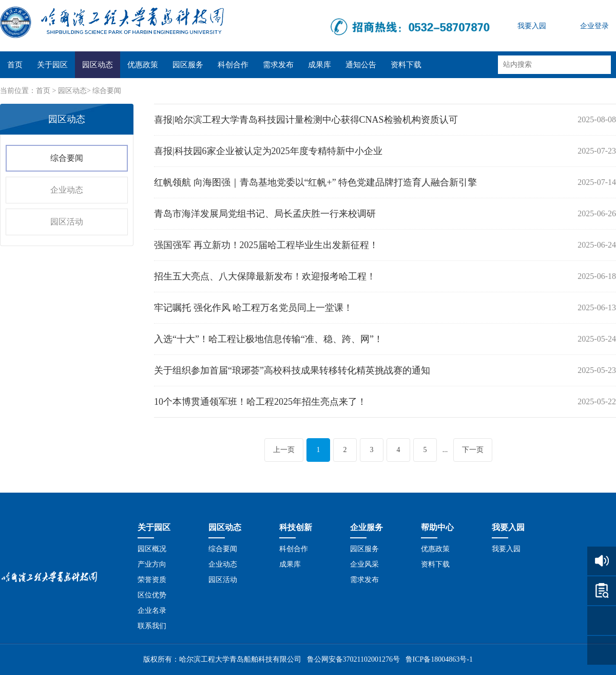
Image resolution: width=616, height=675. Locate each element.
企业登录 (594, 26)
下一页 (473, 450)
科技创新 (296, 527)
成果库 (320, 65)
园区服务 (188, 65)
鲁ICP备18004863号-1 (439, 659)
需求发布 (278, 65)
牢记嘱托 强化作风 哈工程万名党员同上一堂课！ (253, 308)
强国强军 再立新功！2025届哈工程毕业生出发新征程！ (266, 245)
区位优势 (152, 595)
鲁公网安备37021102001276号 (353, 659)
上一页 (284, 450)
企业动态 (67, 190)
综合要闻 (107, 91)
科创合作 (233, 65)
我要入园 (532, 26)
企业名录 (152, 611)
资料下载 (406, 65)
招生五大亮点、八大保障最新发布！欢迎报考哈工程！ (265, 276)
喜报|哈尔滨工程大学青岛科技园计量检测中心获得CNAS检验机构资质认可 (306, 120)
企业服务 (367, 527)
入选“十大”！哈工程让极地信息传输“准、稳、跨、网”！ (268, 339)
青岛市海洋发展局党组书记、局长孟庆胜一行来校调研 (265, 214)
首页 (15, 65)
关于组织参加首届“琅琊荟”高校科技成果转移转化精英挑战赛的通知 (292, 370)
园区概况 (152, 549)
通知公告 (361, 65)
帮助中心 (437, 527)
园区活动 (67, 222)
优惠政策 (143, 65)
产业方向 (152, 564)
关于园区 (52, 65)
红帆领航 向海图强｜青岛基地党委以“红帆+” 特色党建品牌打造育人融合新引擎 (315, 182)
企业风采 (364, 564)
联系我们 (152, 626)
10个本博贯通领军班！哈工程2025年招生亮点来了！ (260, 402)
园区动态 (98, 65)
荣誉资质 (152, 580)
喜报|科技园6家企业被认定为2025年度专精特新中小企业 (268, 151)
